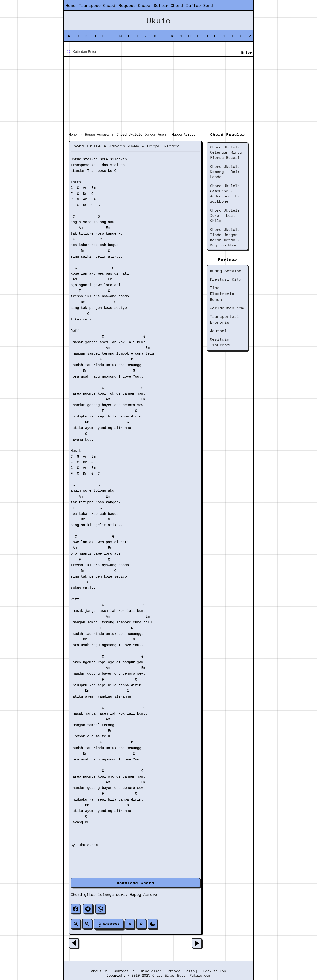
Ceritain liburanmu (221, 342)
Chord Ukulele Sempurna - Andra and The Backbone (225, 193)
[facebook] (76, 909)
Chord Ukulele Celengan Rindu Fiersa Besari (226, 152)
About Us (99, 971)
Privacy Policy (182, 971)
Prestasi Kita (225, 279)
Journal (218, 331)
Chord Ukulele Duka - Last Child (225, 215)
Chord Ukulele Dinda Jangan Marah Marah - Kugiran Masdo (225, 237)
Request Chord (134, 5)
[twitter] (88, 909)
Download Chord (135, 883)
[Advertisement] (158, 95)
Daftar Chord (168, 5)
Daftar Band (200, 5)
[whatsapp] (100, 909)
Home (70, 5)
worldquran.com (227, 308)
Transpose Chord (97, 5)
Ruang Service (225, 271)
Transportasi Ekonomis (224, 319)
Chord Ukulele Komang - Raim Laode (225, 171)
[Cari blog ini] (158, 52)
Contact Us (124, 971)
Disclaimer (151, 971)
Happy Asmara (143, 894)
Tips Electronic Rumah (222, 294)
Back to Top (214, 971)
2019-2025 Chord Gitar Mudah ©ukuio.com (171, 975)
